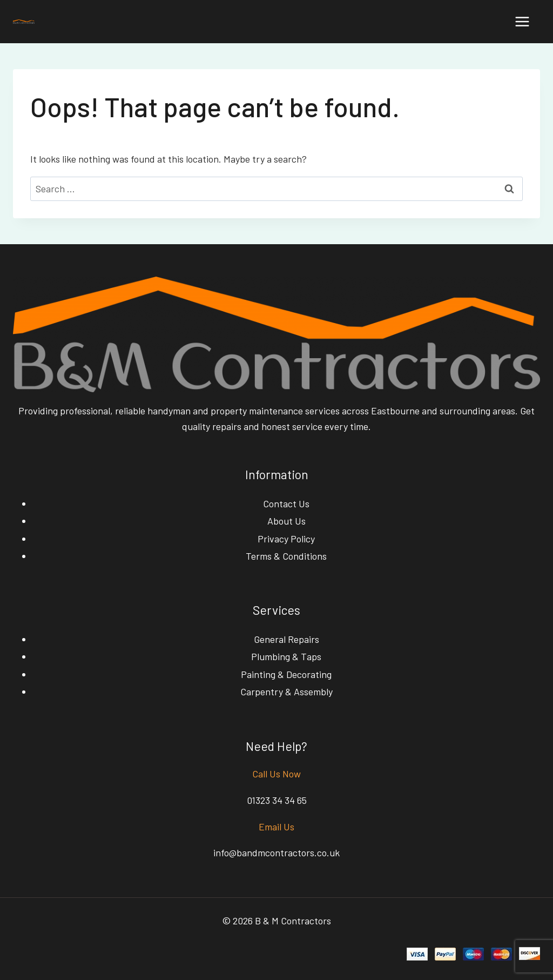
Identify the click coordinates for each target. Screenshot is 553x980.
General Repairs (286, 639)
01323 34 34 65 (277, 800)
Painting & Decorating (286, 674)
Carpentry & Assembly (286, 692)
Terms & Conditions (286, 556)
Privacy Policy (286, 539)
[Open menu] (522, 21)
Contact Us (286, 504)
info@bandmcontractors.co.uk (276, 853)
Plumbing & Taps (286, 656)
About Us (286, 521)
